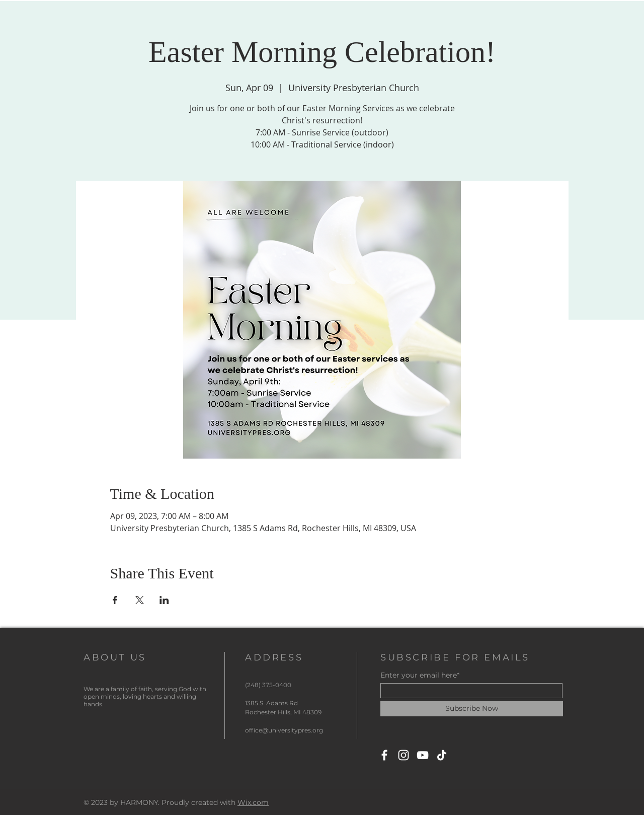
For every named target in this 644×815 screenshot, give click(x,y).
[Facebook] (384, 755)
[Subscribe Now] (472, 709)
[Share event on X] (140, 600)
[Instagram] (404, 755)
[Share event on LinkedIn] (164, 600)
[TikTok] (442, 755)
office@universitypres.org (284, 730)
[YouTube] (423, 755)
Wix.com (253, 802)
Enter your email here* (420, 675)
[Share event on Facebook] (115, 600)
